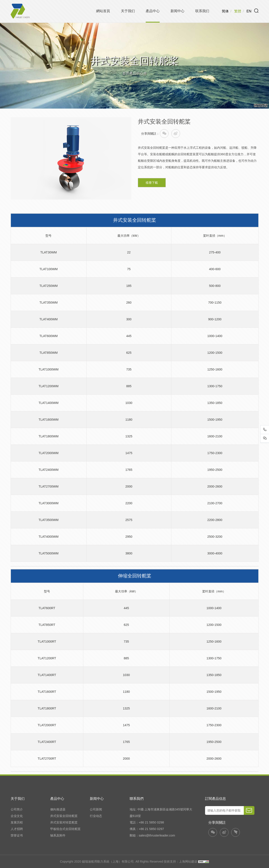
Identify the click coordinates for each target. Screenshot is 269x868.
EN (249, 11)
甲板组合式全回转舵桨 (65, 829)
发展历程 (17, 822)
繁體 (238, 11)
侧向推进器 (58, 809)
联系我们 (202, 11)
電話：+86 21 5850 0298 (147, 822)
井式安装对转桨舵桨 (64, 822)
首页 (126, 73)
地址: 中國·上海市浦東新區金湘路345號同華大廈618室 (161, 813)
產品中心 (153, 11)
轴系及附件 (58, 835)
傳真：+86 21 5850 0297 (147, 829)
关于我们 (128, 11)
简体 (225, 11)
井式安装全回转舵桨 (64, 816)
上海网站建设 (189, 861)
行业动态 (96, 816)
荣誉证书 (17, 835)
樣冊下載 (152, 183)
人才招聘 (17, 829)
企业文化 (17, 816)
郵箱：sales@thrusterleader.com (152, 835)
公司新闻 (96, 809)
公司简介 (17, 809)
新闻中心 (177, 11)
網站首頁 (103, 11)
